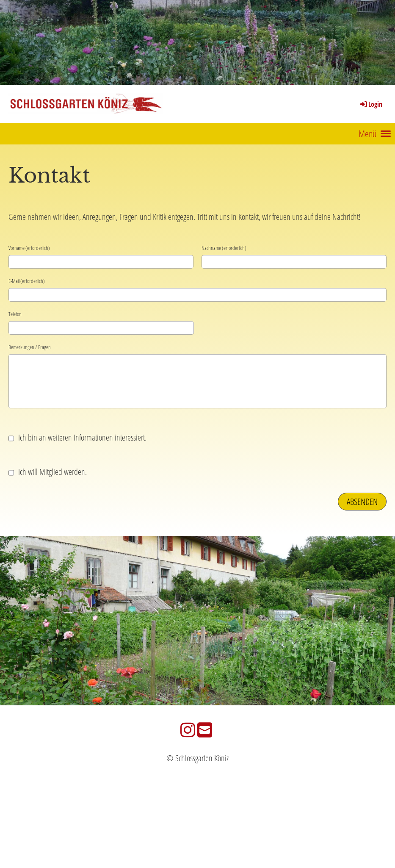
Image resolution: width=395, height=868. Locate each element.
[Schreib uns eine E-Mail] (205, 730)
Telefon (15, 314)
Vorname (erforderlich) (29, 248)
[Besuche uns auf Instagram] (188, 730)
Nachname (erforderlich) (224, 248)
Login (371, 104)
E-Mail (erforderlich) (27, 281)
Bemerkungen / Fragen (30, 347)
